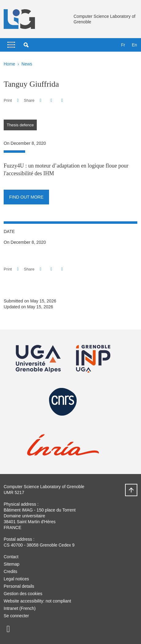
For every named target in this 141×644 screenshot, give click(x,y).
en (134, 45)
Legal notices (16, 579)
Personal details (19, 586)
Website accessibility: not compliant (37, 601)
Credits (10, 571)
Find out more (26, 197)
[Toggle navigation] (11, 45)
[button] (26, 45)
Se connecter (16, 616)
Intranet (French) (20, 608)
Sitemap (11, 564)
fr (123, 45)
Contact (11, 557)
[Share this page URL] (62, 100)
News (27, 64)
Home (9, 64)
